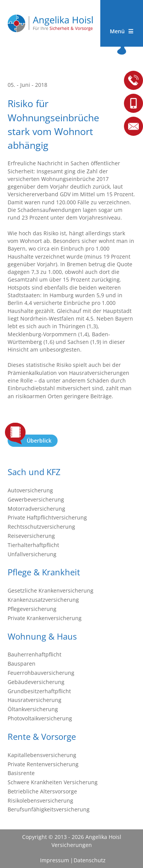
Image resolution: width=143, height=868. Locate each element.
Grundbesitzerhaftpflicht (39, 691)
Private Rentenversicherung (43, 764)
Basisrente (21, 773)
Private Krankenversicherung (45, 618)
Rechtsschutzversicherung (41, 527)
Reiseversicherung (31, 536)
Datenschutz (89, 860)
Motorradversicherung (36, 509)
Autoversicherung (30, 490)
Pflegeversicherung (32, 609)
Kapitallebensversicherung (42, 755)
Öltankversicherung (33, 709)
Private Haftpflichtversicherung (47, 517)
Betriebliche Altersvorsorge (42, 791)
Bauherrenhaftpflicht (35, 654)
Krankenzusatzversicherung (43, 600)
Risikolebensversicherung (40, 800)
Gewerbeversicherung (36, 499)
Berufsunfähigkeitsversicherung (49, 809)
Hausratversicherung (35, 700)
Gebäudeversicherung (36, 682)
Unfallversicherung (32, 554)
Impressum (55, 860)
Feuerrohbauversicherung (41, 673)
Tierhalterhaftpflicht (33, 545)
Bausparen (22, 664)
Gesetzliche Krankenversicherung (51, 590)
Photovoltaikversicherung (40, 718)
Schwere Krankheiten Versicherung (53, 782)
